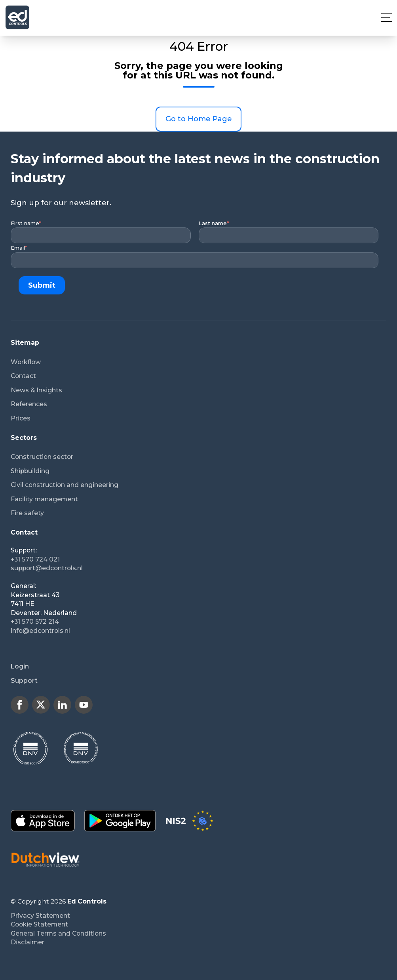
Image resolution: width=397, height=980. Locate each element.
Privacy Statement (40, 916)
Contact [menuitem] (23, 376)
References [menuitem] (29, 404)
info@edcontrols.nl (40, 631)
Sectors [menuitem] (24, 438)
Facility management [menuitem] (44, 499)
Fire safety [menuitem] (27, 513)
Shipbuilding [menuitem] (30, 471)
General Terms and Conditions (58, 933)
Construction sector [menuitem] (42, 457)
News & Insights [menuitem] (36, 390)
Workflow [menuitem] (26, 362)
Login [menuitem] (20, 666)
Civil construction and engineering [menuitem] (65, 485)
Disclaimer (28, 942)
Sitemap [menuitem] (25, 343)
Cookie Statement (39, 924)
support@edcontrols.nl (47, 568)
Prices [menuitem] (21, 418)
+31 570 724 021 (35, 559)
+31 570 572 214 (35, 622)
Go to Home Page (199, 119)
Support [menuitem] (24, 681)
